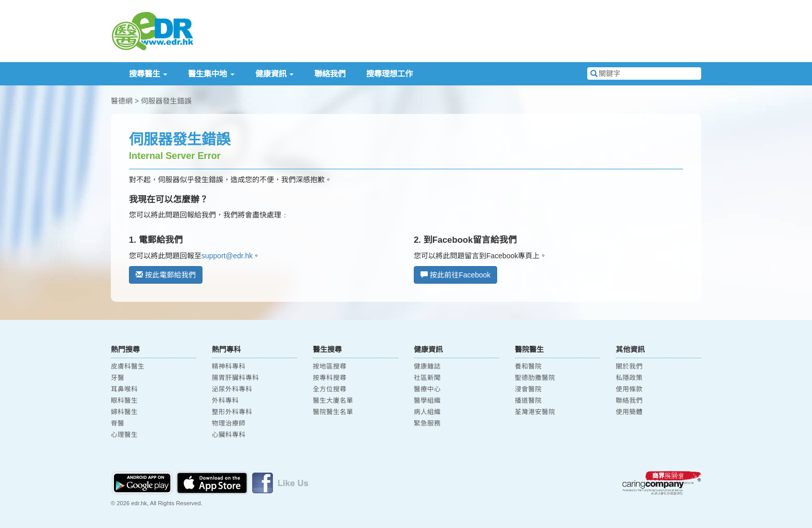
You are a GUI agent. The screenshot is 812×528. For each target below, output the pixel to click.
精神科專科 (229, 366)
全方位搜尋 (330, 389)
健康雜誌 (427, 366)
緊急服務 (427, 423)
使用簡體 (629, 412)
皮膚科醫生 (128, 366)
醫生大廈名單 (333, 401)
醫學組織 (427, 401)
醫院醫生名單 (333, 412)
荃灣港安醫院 (535, 412)
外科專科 (225, 401)
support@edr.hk (227, 256)
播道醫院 (528, 401)
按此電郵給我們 (166, 275)
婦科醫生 (124, 412)
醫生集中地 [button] (211, 74)
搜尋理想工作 (389, 74)
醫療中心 (427, 389)
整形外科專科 (232, 412)
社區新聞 (427, 378)
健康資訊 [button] (274, 74)
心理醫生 (124, 435)
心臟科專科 (229, 435)
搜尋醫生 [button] (148, 74)
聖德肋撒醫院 (535, 378)
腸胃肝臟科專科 (235, 378)
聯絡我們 (330, 74)
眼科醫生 (124, 401)
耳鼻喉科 (124, 389)
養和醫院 (528, 366)
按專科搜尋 (330, 378)
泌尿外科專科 (232, 389)
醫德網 (122, 101)
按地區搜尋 (330, 366)
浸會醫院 (528, 389)
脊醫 (118, 423)
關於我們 (629, 366)
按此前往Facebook (455, 275)
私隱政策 (629, 378)
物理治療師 (229, 423)
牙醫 (118, 378)
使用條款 (629, 389)
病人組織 (427, 412)
